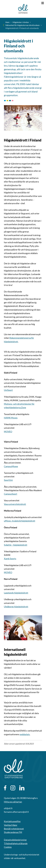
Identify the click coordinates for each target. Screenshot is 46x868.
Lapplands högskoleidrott (16, 593)
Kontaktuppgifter (12, 821)
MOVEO (8, 432)
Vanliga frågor (11, 825)
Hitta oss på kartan (13, 802)
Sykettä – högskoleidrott (16, 545)
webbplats (25, 734)
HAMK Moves (11, 418)
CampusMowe (11, 466)
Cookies (8, 847)
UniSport (8, 390)
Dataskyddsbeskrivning (15, 840)
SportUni (8, 480)
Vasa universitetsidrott (15, 504)
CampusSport (11, 494)
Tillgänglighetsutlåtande (16, 843)
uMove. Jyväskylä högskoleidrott (20, 521)
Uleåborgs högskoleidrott (16, 607)
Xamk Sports (10, 559)
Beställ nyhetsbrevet (14, 829)
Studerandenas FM (13, 832)
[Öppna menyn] (43, 3)
